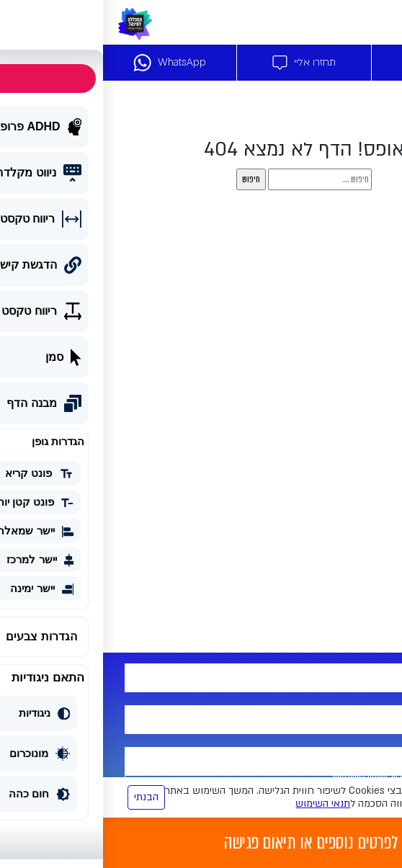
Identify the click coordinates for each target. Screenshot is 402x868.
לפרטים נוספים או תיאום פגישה (208, 843)
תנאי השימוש (220, 804)
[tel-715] (201, 720)
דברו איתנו (336, 63)
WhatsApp (67, 63)
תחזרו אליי (201, 63)
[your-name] (201, 678)
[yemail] (201, 761)
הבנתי (43, 797)
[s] (217, 179)
